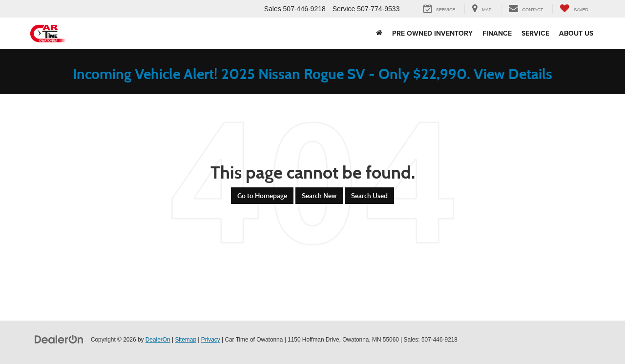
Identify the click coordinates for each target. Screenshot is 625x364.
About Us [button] (576, 33)
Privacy (211, 340)
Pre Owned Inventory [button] (432, 33)
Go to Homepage (262, 196)
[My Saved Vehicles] (574, 9)
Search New (319, 196)
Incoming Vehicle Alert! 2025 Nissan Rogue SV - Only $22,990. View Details (312, 74)
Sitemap (186, 340)
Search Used (369, 196)
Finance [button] (497, 33)
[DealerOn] (59, 339)
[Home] (379, 33)
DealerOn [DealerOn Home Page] (158, 340)
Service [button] (535, 33)
